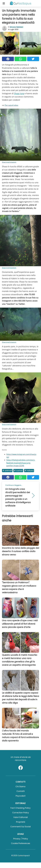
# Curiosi (18, 470)
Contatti (21, 791)
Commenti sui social (20, 827)
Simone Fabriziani (16, 27)
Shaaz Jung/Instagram (9, 162)
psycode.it (21, 796)
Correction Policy (21, 813)
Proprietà (21, 822)
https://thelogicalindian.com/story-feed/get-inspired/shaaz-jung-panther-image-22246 (21, 463)
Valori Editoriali (20, 817)
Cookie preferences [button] (21, 843)
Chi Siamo (20, 786)
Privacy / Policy (21, 839)
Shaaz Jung (19, 93)
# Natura (29, 470)
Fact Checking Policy (20, 808)
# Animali (7, 470)
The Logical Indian (11, 105)
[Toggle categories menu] (4, 3)
